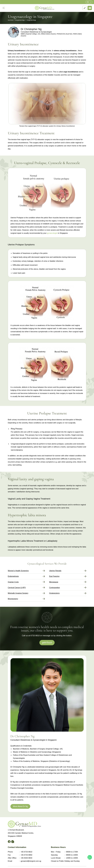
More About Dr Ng (20, 806)
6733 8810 (35, 636)
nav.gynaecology (20, 20)
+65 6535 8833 (26, 858)
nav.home (11, 20)
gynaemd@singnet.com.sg (31, 861)
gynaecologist (52, 233)
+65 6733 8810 (26, 852)
